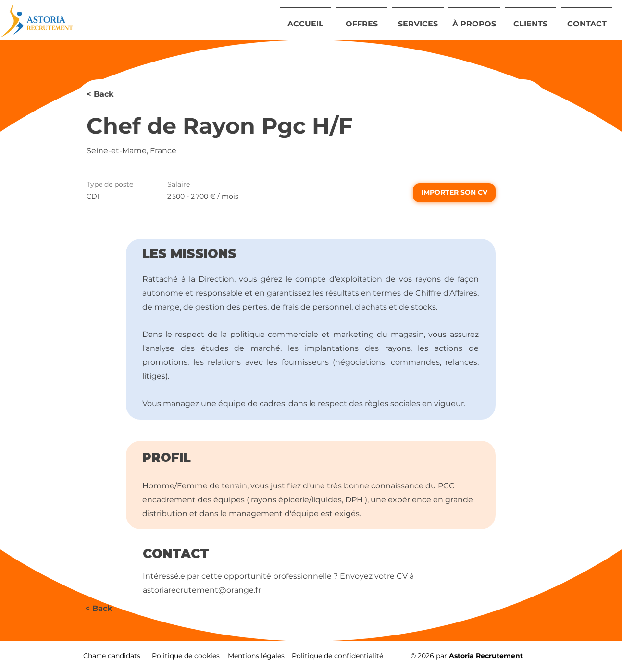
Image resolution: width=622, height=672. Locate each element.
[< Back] (121, 94)
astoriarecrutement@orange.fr (202, 590)
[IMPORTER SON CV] (454, 193)
